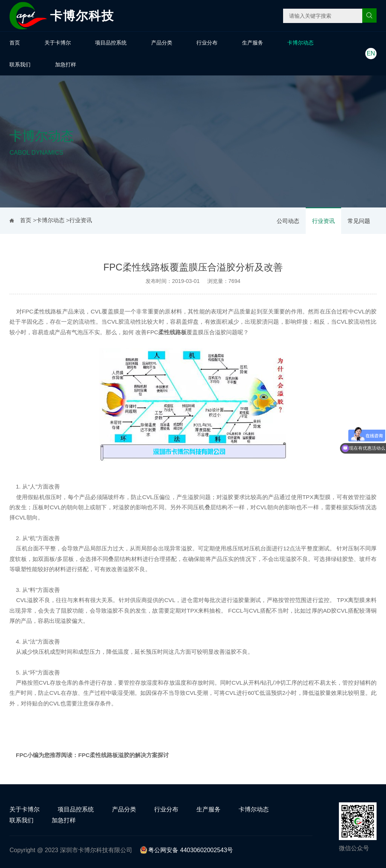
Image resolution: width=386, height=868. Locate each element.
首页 (15, 43)
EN (371, 53)
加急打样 (66, 65)
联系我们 (20, 65)
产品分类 (162, 43)
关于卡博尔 (58, 43)
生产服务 (253, 43)
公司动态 (288, 221)
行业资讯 (323, 221)
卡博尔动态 (300, 43)
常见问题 (359, 221)
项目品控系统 (111, 43)
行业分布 (207, 43)
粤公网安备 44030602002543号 (186, 850)
